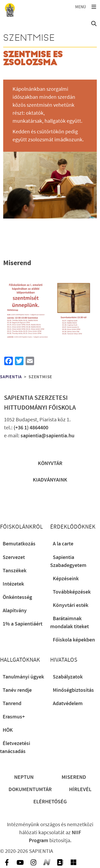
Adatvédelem (68, 704)
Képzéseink (66, 579)
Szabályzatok (68, 677)
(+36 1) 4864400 (31, 428)
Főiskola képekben (74, 640)
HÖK (8, 730)
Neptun (24, 777)
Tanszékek (15, 571)
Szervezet (14, 557)
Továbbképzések (72, 592)
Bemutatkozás (19, 544)
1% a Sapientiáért (23, 624)
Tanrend (12, 704)
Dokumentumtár (30, 789)
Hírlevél (80, 789)
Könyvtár (50, 463)
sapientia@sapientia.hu (47, 436)
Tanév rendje (17, 690)
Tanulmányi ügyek (23, 677)
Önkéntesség (17, 597)
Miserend (74, 777)
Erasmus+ (14, 717)
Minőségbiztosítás (73, 690)
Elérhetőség (50, 802)
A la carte (63, 544)
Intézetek (13, 584)
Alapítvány (15, 611)
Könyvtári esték (71, 605)
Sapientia (11, 377)
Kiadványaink (50, 480)
